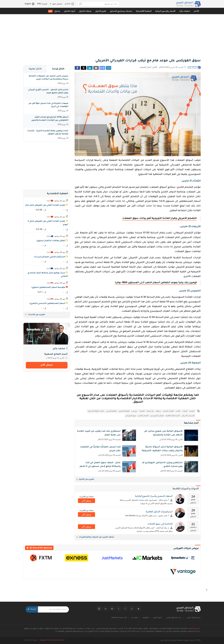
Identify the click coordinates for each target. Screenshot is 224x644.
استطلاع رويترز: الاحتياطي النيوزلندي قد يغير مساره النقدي (168, 467)
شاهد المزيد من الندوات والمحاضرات (95, 537)
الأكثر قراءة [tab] (58, 69)
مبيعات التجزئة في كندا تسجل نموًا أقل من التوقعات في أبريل (48, 107)
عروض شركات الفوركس (186, 548)
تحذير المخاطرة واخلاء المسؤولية (52, 640)
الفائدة (178, 411)
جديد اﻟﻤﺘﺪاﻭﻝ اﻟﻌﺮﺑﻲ (174, 618)
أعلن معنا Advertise (119, 618)
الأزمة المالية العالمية (173, 415)
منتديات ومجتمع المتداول (121, 11)
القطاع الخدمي (111, 411)
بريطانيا (158, 411)
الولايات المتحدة (168, 411)
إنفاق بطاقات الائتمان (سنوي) (51, 241)
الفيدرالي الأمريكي (188, 415)
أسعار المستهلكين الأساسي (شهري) (47, 304)
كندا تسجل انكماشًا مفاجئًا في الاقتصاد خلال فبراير (106, 451)
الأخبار (196, 11)
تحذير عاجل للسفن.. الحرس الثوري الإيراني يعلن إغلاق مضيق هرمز (48, 94)
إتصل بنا (135, 618)
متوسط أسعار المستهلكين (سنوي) (48, 288)
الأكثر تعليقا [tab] (35, 69)
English (30, 4)
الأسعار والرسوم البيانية (165, 11)
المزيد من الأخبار (85, 479)
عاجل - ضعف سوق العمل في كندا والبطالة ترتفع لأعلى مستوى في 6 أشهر (106, 467)
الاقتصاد (142, 411)
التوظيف (146, 618)
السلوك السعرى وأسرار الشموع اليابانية (154, 496)
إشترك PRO (42, 4)
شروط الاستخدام (31, 640)
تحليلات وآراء (184, 11)
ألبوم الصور (157, 618)
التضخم (192, 411)
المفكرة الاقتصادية (144, 11)
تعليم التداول (101, 11)
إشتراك (32, 609)
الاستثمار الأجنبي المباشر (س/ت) (50, 257)
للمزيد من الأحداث (35, 315)
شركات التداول (85, 11)
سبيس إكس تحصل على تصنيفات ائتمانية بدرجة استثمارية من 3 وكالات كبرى (49, 80)
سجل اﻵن (86, 501)
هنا (56, 631)
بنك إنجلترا (150, 411)
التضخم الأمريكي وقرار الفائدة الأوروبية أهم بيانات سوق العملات (160, 218)
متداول (54, 11)
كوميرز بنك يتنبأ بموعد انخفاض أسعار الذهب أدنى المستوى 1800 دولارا (156, 283)
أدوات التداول (70, 11)
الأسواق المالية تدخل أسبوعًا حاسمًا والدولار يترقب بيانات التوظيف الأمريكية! (168, 451)
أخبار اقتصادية (145, 67)
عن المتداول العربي (193, 618)
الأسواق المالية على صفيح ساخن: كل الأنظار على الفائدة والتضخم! (168, 435)
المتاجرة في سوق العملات (160, 524)
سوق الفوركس (131, 415)
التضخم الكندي (143, 415)
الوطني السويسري (157, 415)
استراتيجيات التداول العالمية (159, 512)
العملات (185, 411)
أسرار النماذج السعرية (56, 354)
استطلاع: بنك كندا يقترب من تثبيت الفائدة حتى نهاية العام (106, 435)
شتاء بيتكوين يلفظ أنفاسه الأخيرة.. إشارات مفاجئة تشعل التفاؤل (48, 135)
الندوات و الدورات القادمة (186, 488)
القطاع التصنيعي (124, 411)
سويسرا (134, 411)
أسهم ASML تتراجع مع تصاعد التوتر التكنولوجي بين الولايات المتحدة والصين (50, 121)
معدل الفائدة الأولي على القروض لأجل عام (45, 205)
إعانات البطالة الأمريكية (96, 411)
